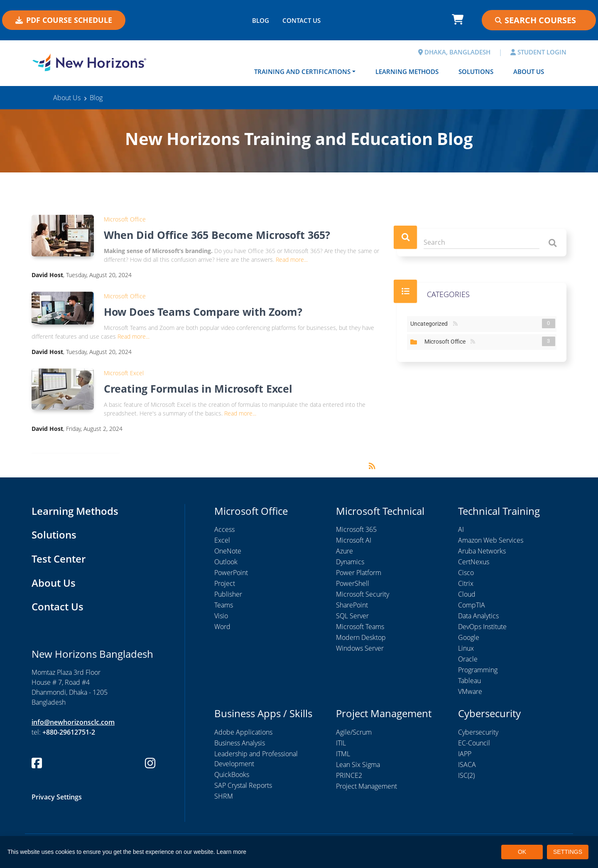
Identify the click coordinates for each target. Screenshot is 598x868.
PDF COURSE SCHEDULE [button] (64, 20)
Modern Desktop (361, 637)
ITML (343, 754)
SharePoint (352, 605)
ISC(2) (466, 775)
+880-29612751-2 (69, 732)
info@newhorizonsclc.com (73, 722)
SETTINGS (568, 852)
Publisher (228, 594)
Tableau (469, 681)
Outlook (226, 562)
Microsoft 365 (356, 529)
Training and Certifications (302, 71)
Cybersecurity (478, 732)
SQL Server (352, 616)
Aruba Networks (482, 551)
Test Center (59, 559)
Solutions (476, 71)
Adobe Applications (243, 732)
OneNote (228, 551)
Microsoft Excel (124, 373)
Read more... (292, 259)
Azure (344, 551)
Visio (221, 616)
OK (522, 852)
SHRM (224, 796)
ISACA (467, 765)
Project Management (366, 786)
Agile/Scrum (354, 732)
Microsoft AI (354, 540)
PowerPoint (231, 573)
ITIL (341, 743)
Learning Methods (407, 71)
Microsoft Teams (360, 627)
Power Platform (359, 573)
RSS (455, 324)
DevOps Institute (482, 627)
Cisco (466, 573)
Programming (478, 670)
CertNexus (474, 562)
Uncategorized (431, 323)
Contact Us (58, 606)
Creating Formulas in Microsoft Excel (198, 389)
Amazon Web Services (491, 540)
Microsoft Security (363, 594)
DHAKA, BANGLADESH (454, 52)
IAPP (465, 754)
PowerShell (353, 583)
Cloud (467, 594)
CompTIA (472, 605)
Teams (224, 605)
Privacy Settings (57, 797)
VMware (470, 691)
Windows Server (360, 648)
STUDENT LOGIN (538, 52)
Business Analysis (240, 743)
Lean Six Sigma (358, 765)
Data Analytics (478, 616)
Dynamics (350, 562)
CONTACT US (301, 20)
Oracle (468, 659)
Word (222, 627)
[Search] (482, 242)
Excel (222, 540)
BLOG (261, 20)
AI (461, 529)
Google (469, 637)
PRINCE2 (349, 775)
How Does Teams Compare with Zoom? (203, 312)
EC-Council (474, 743)
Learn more (232, 852)
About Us (529, 71)
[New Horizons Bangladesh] (89, 62)
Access (224, 529)
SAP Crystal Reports (243, 785)
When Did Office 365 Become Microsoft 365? (217, 235)
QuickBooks (232, 775)
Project (225, 583)
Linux (466, 648)
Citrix (466, 583)
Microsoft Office (125, 219)
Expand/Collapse (414, 342)
